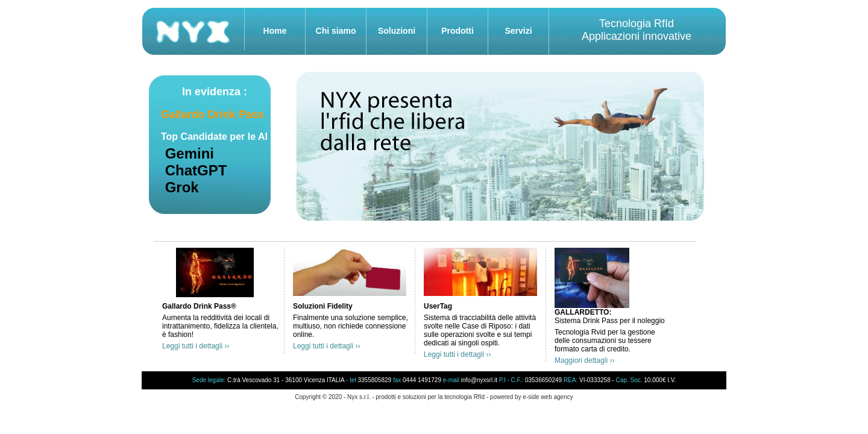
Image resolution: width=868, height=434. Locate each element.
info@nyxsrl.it (479, 380)
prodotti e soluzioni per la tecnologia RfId (430, 397)
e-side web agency (548, 397)
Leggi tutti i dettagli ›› (196, 346)
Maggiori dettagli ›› (584, 360)
